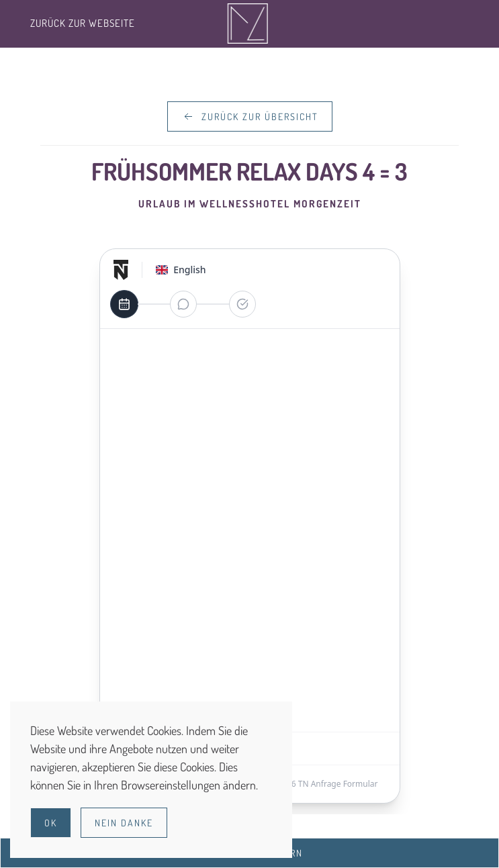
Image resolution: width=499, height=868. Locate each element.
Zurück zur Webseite (83, 23)
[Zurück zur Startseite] (250, 23)
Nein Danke (124, 823)
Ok (51, 823)
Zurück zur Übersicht (250, 117)
